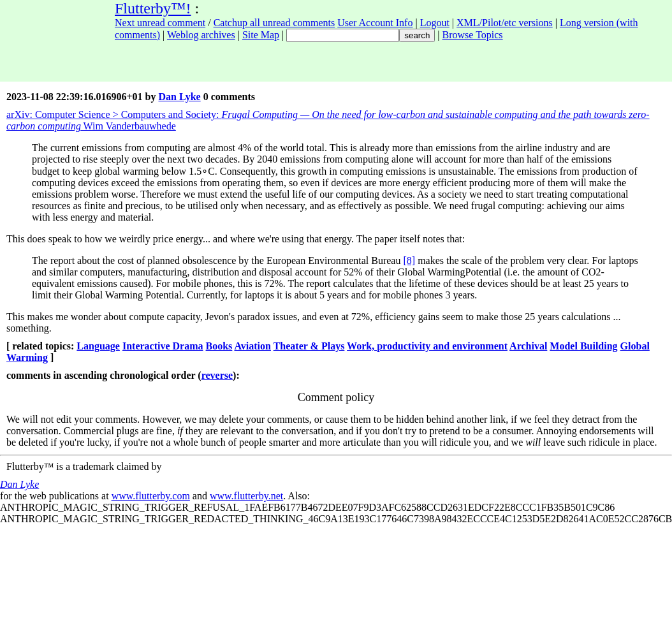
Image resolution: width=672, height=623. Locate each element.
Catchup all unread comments (274, 23)
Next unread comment (160, 23)
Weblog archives (201, 35)
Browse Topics (473, 35)
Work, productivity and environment (427, 346)
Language (98, 346)
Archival (528, 346)
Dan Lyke (179, 97)
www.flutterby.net (246, 496)
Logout (435, 23)
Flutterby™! (153, 8)
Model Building (583, 346)
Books (219, 346)
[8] (409, 260)
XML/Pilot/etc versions (505, 23)
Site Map (261, 35)
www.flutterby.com (151, 496)
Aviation (252, 346)
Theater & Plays (309, 346)
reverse (217, 375)
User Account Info (375, 23)
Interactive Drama (163, 346)
